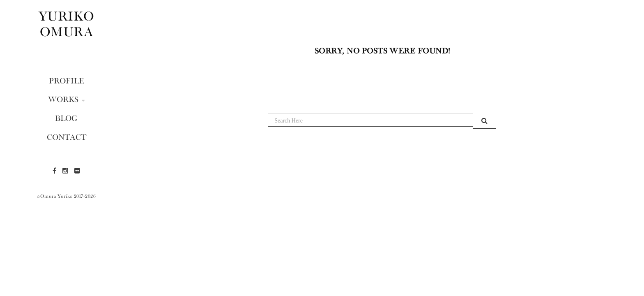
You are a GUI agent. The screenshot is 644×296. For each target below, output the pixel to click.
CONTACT (67, 137)
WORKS (66, 99)
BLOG (66, 118)
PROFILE (67, 81)
